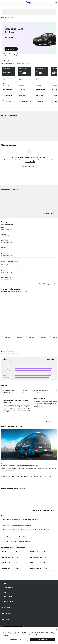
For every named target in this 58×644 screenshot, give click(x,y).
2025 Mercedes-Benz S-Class (11, 557)
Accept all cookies (43, 639)
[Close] (56, 629)
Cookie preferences (15, 639)
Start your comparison (29, 166)
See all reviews (52, 422)
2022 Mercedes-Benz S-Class (39, 552)
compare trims (26, 63)
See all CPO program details (47, 284)
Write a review (50, 359)
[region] (29, 635)
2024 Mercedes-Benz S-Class (11, 563)
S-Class (7, 18)
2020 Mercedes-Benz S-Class (39, 563)
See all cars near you (50, 214)
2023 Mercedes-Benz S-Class (11, 568)
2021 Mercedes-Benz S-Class (39, 557)
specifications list (30, 162)
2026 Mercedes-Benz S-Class (11, 552)
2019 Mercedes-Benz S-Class (39, 568)
